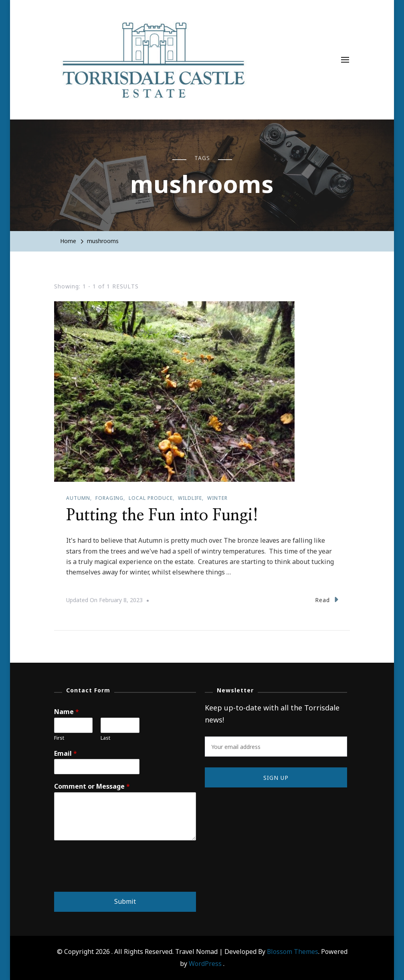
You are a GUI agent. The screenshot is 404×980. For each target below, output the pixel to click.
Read (327, 600)
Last (105, 738)
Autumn (78, 498)
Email (66, 754)
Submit (125, 901)
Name (67, 712)
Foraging (109, 498)
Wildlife (190, 498)
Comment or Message (92, 786)
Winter (217, 498)
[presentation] (115, 879)
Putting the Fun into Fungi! (162, 515)
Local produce (151, 498)
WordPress (205, 964)
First (59, 738)
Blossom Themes (293, 952)
